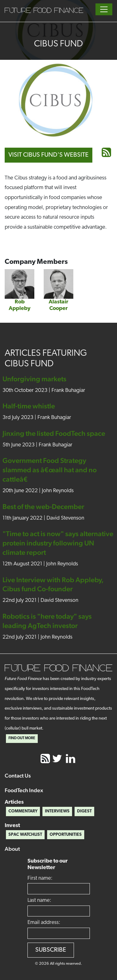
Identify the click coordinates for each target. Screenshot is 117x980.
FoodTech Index (24, 790)
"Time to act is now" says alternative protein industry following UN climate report (58, 543)
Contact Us (18, 775)
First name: (40, 878)
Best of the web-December (43, 507)
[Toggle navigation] (104, 9)
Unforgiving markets (34, 379)
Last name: (39, 900)
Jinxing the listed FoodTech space (54, 433)
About (12, 849)
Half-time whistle (29, 406)
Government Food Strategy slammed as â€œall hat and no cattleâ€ (50, 470)
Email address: (44, 923)
